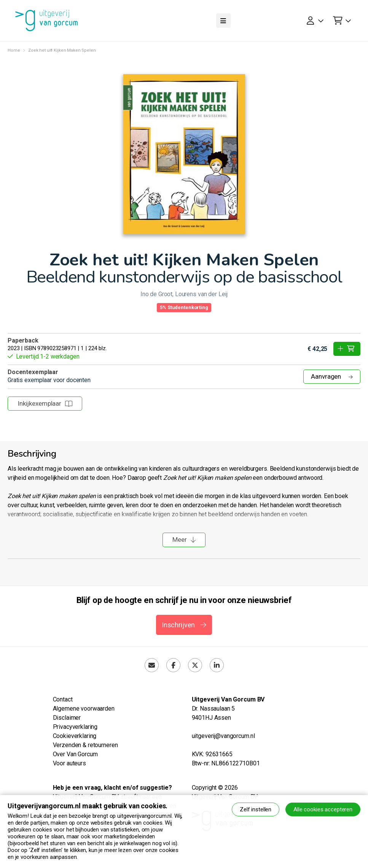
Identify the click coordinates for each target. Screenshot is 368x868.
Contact (63, 699)
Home (14, 50)
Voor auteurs (69, 763)
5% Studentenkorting (184, 307)
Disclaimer (67, 718)
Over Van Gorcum (75, 754)
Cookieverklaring (75, 736)
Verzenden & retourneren (85, 745)
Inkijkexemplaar (45, 403)
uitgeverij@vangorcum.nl (223, 736)
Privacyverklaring (75, 727)
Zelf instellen (256, 809)
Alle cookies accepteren (323, 809)
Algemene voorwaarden (84, 709)
